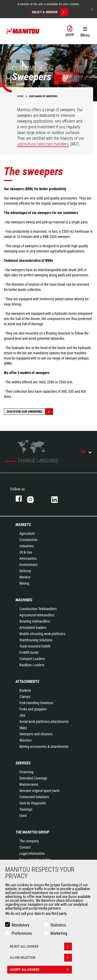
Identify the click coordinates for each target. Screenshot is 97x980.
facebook (16, 499)
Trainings (26, 809)
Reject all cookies (41, 946)
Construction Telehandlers (38, 609)
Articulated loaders (33, 628)
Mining (24, 583)
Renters (25, 577)
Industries (27, 546)
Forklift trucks (29, 652)
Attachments (27, 682)
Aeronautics (28, 558)
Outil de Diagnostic (33, 803)
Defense (25, 571)
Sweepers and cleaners (36, 734)
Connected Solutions (34, 797)
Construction (28, 540)
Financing (26, 772)
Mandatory (21, 925)
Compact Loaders (32, 659)
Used (23, 816)
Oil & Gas (26, 552)
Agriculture (27, 534)
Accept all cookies (41, 970)
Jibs (22, 715)
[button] (85, 31)
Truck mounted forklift (35, 646)
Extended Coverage (33, 778)
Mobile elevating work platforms (42, 634)
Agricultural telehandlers (37, 615)
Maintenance (29, 784)
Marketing (59, 933)
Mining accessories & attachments (44, 746)
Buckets (25, 690)
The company (29, 841)
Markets (23, 525)
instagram (34, 499)
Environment (28, 565)
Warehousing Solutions (36, 640)
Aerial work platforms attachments (44, 722)
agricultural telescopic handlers (43, 144)
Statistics (58, 925)
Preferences (22, 933)
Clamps (25, 697)
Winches (25, 740)
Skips (23, 728)
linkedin (58, 499)
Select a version (50, 12)
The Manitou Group (32, 832)
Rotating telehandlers (35, 621)
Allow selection (41, 958)
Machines (24, 600)
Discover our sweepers (30, 412)
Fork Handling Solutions (36, 703)
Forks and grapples (33, 709)
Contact (25, 847)
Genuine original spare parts (39, 791)
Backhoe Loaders (32, 665)
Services (23, 763)
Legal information (32, 854)
